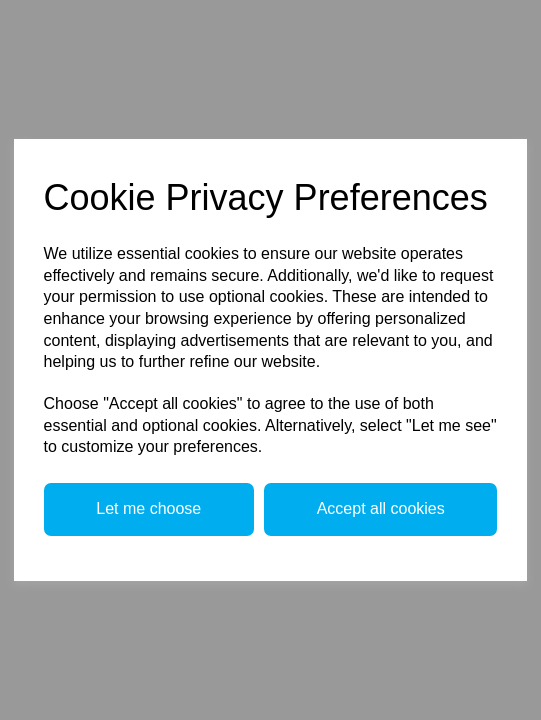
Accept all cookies (381, 508)
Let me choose (148, 508)
